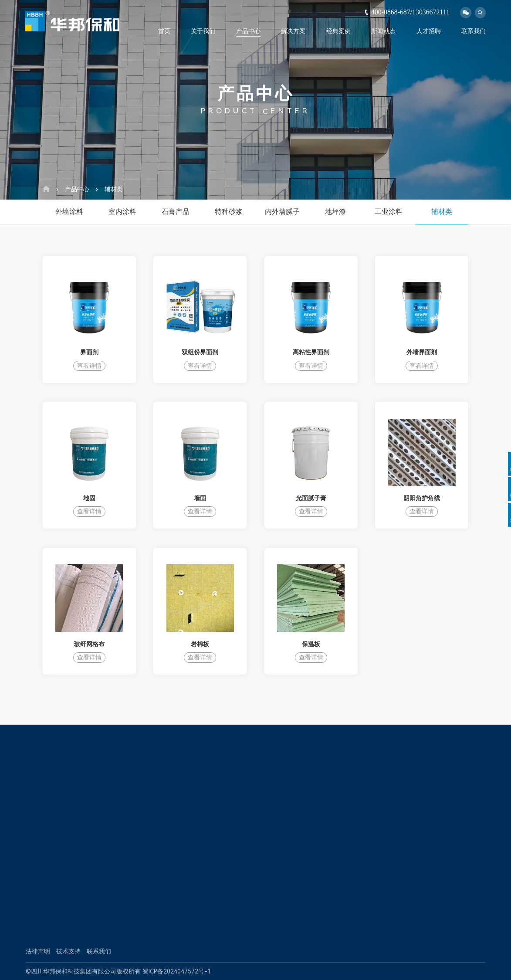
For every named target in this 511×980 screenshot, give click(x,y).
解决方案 (293, 31)
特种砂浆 (229, 212)
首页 (164, 31)
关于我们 (203, 31)
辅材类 (114, 189)
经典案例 (338, 31)
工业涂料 (389, 212)
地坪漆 (335, 212)
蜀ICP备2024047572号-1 (177, 971)
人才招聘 (429, 31)
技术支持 (68, 951)
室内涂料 (122, 212)
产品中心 (248, 31)
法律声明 (38, 951)
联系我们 (474, 31)
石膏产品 (176, 212)
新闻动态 (383, 31)
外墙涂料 (69, 212)
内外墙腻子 (282, 212)
